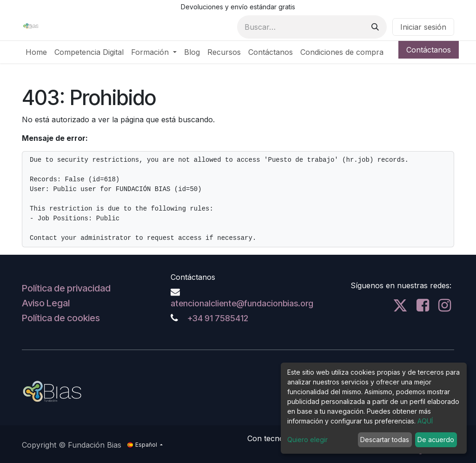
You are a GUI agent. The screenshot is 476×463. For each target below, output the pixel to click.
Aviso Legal (46, 303)
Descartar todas (385, 440)
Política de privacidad (66, 288)
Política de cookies (61, 318)
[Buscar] (375, 27)
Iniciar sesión (423, 27)
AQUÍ (425, 421)
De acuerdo (436, 440)
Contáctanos (429, 50)
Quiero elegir (307, 440)
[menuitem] (36, 52)
